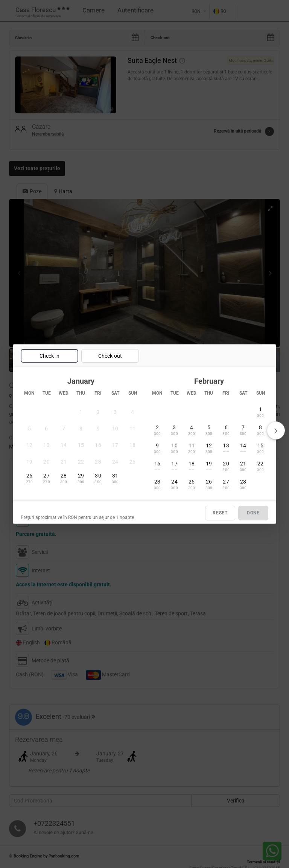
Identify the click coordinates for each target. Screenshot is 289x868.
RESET (220, 513)
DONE (253, 513)
